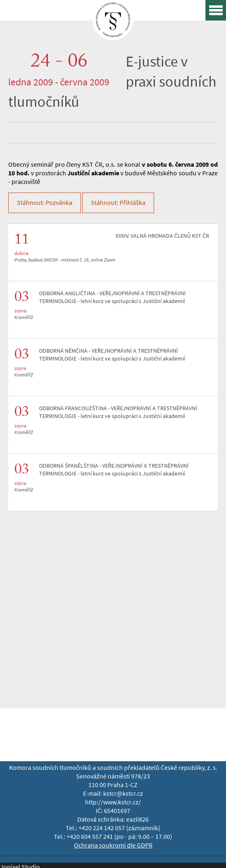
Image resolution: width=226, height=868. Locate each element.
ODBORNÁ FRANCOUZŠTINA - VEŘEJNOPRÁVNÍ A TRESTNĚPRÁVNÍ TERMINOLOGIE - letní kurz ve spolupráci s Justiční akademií (118, 412)
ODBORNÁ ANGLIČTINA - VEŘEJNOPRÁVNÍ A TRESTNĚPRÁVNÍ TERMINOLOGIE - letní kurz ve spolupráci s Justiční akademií (112, 297)
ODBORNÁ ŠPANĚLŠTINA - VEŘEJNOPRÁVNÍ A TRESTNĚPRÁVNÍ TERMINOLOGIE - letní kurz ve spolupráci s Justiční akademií (114, 470)
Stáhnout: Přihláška (118, 203)
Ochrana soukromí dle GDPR (113, 845)
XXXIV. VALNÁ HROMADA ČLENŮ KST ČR (162, 236)
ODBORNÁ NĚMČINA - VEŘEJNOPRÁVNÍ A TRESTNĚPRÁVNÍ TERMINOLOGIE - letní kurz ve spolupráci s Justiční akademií (112, 355)
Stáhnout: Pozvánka (45, 203)
